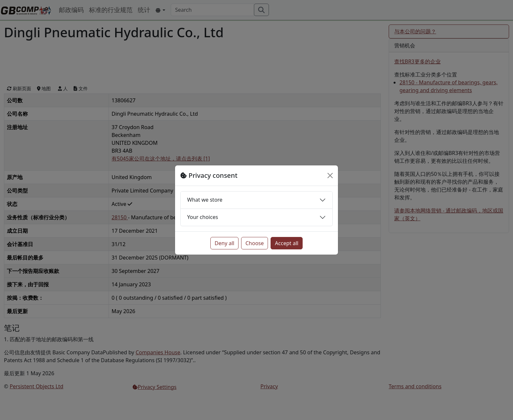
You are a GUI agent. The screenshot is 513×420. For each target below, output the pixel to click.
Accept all (287, 243)
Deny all (224, 243)
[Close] (330, 176)
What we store (205, 200)
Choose (255, 243)
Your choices (203, 217)
